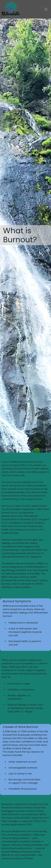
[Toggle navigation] (46, 9)
